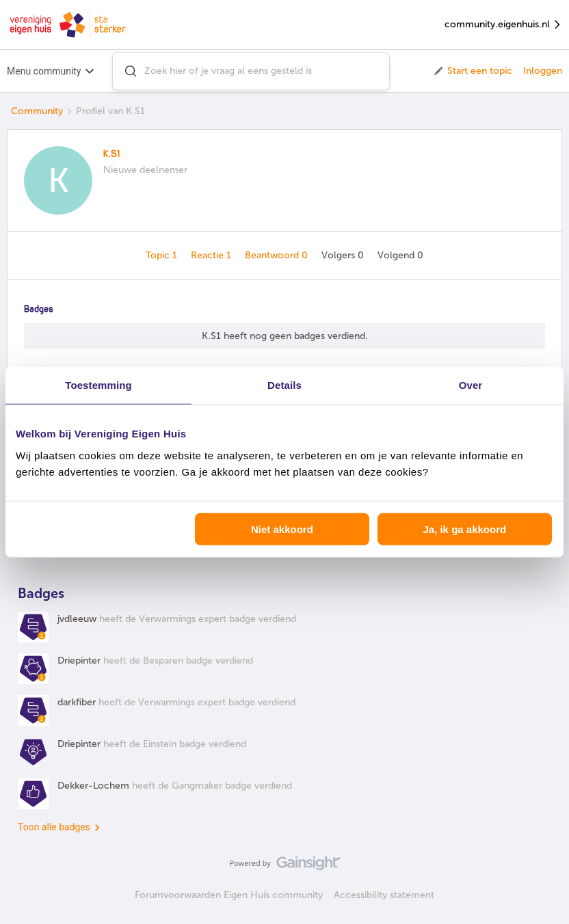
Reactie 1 (212, 255)
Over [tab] (471, 385)
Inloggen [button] (543, 71)
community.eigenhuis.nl (503, 25)
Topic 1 (163, 255)
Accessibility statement (384, 895)
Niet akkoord (282, 529)
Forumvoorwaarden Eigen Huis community (229, 895)
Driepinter (79, 661)
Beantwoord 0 (278, 255)
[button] (472, 71)
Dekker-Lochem (93, 786)
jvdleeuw (77, 619)
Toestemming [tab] (98, 385)
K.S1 (111, 154)
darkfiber (77, 702)
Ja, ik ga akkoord (464, 529)
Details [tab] (284, 385)
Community (37, 111)
